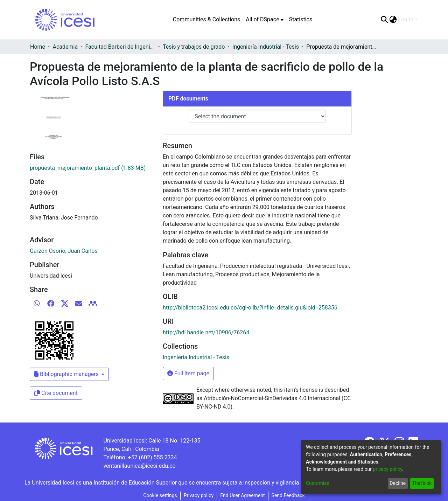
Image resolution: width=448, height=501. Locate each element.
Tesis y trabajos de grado (194, 47)
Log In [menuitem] (406, 19)
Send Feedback (288, 495)
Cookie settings (160, 495)
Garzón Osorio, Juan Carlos (64, 251)
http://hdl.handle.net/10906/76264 (206, 332)
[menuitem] (264, 20)
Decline (398, 483)
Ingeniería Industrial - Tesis (266, 47)
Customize (317, 483)
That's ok (422, 483)
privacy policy (387, 469)
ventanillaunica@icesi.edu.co (139, 466)
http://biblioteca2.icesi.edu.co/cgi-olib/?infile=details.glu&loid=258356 (250, 308)
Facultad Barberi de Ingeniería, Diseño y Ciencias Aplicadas (120, 47)
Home (38, 47)
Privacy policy (199, 495)
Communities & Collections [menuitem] (206, 19)
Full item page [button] (188, 373)
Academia (65, 47)
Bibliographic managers (67, 374)
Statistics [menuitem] (301, 19)
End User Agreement (242, 495)
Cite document (56, 393)
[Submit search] (384, 20)
